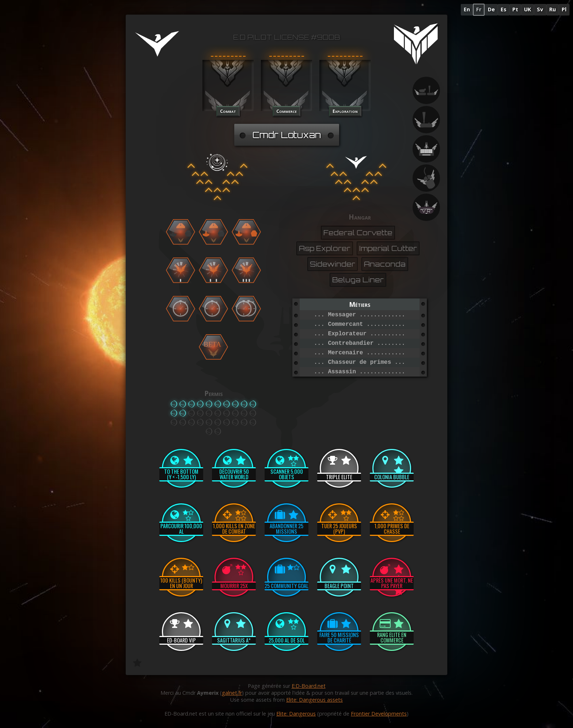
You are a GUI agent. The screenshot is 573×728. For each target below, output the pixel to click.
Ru (553, 9)
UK (528, 9)
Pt (515, 9)
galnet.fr (232, 693)
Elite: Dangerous (296, 714)
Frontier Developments (379, 714)
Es (504, 9)
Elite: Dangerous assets (314, 700)
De (491, 9)
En (467, 9)
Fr (479, 9)
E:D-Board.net (309, 686)
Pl (564, 9)
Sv (540, 9)
